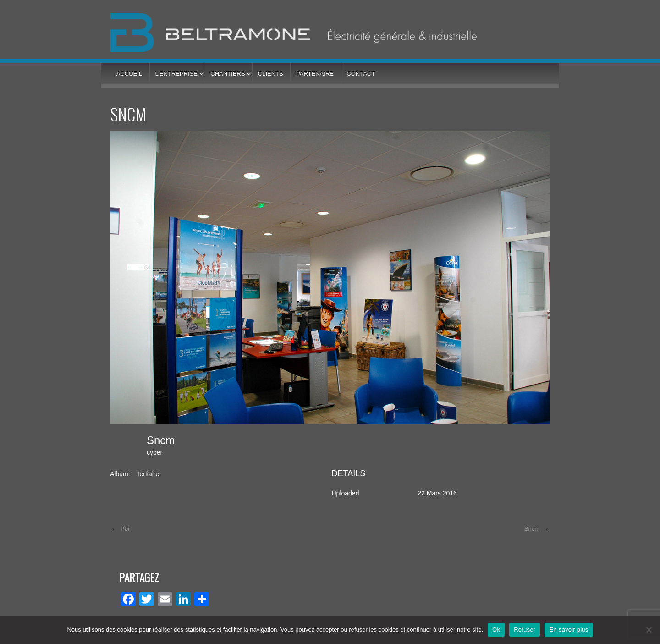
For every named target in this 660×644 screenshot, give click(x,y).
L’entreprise (176, 74)
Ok (496, 630)
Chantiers (228, 74)
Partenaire (315, 74)
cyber (154, 452)
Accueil (129, 74)
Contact (361, 74)
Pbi (125, 529)
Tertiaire (148, 474)
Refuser (525, 630)
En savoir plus (569, 630)
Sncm (532, 529)
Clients (271, 74)
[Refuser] (649, 630)
